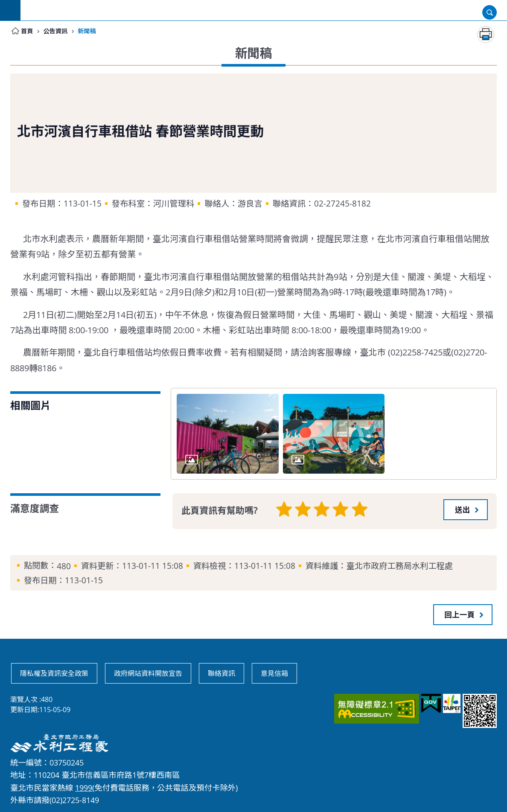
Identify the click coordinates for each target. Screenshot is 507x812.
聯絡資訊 (221, 673)
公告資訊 (58, 31)
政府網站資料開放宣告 (148, 673)
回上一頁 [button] (460, 614)
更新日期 (24, 709)
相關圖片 (31, 406)
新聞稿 (92, 31)
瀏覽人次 (24, 699)
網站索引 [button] (10, 10)
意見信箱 (274, 673)
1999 (84, 787)
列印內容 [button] (486, 35)
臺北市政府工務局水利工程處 (74, 10)
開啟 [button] (490, 12)
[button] (466, 509)
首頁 (28, 31)
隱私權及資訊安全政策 (54, 673)
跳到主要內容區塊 (4, 4)
